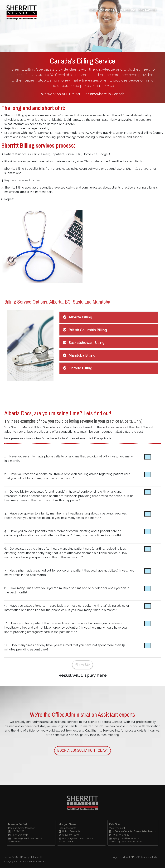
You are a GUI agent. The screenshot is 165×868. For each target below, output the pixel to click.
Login (115, 857)
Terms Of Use (12, 857)
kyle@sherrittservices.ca (124, 838)
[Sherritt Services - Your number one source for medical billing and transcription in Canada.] (22, 11)
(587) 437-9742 (19, 835)
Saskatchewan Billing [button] (87, 343)
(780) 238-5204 (120, 835)
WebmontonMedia (147, 857)
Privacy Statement (31, 857)
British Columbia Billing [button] (88, 330)
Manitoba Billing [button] (82, 355)
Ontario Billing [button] (80, 368)
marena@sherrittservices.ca (25, 838)
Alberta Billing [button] (80, 317)
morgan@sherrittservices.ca (76, 838)
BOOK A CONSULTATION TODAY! (83, 750)
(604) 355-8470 (69, 835)
